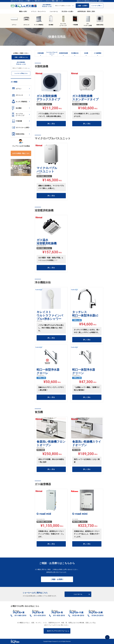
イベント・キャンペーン (38, 11)
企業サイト (101, 1)
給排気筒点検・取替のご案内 (86, 11)
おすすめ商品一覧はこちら (21, 153)
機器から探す (23, 11)
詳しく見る (51, 124)
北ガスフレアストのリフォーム (58, 631)
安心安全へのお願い (68, 11)
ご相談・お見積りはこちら (21, 57)
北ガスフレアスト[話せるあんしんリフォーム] (87, 1)
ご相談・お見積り (82, 6)
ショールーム (54, 11)
